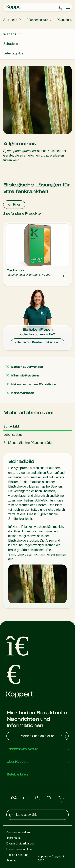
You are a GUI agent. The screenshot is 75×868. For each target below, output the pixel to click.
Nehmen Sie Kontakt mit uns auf (37, 342)
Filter (14, 204)
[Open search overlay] (60, 7)
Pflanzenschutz (37, 20)
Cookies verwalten (18, 832)
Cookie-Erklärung (17, 855)
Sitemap (11, 860)
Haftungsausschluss (19, 849)
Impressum (13, 838)
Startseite (10, 20)
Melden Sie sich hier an (44, 736)
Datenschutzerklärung (20, 843)
